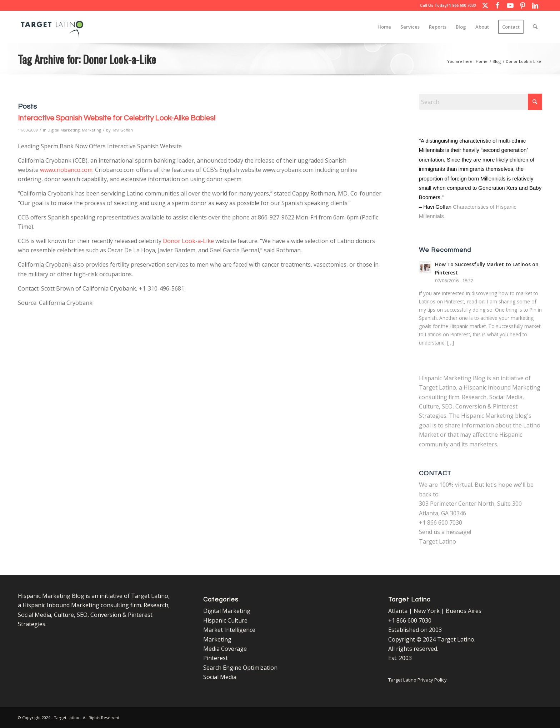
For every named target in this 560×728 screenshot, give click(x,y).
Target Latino (437, 541)
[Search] (535, 27)
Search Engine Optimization (240, 668)
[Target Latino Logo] (52, 27)
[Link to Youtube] (510, 5)
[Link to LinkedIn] (535, 5)
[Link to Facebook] (497, 5)
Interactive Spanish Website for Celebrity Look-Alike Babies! (117, 118)
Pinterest (216, 658)
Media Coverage (225, 649)
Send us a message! (445, 532)
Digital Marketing (64, 130)
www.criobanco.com (66, 170)
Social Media (220, 677)
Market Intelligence (229, 630)
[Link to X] (485, 5)
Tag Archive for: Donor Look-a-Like (87, 59)
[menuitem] (384, 27)
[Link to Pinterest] (522, 5)
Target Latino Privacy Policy (417, 680)
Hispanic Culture (225, 620)
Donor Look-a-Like (188, 241)
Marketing (91, 130)
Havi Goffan (122, 130)
